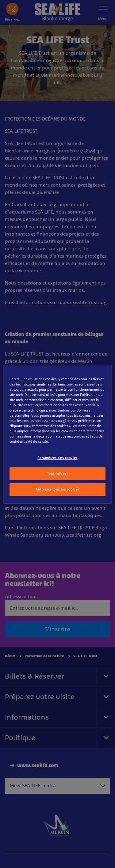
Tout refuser (58, 473)
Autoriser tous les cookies (57, 489)
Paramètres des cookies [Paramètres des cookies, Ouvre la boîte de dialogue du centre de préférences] (57, 458)
